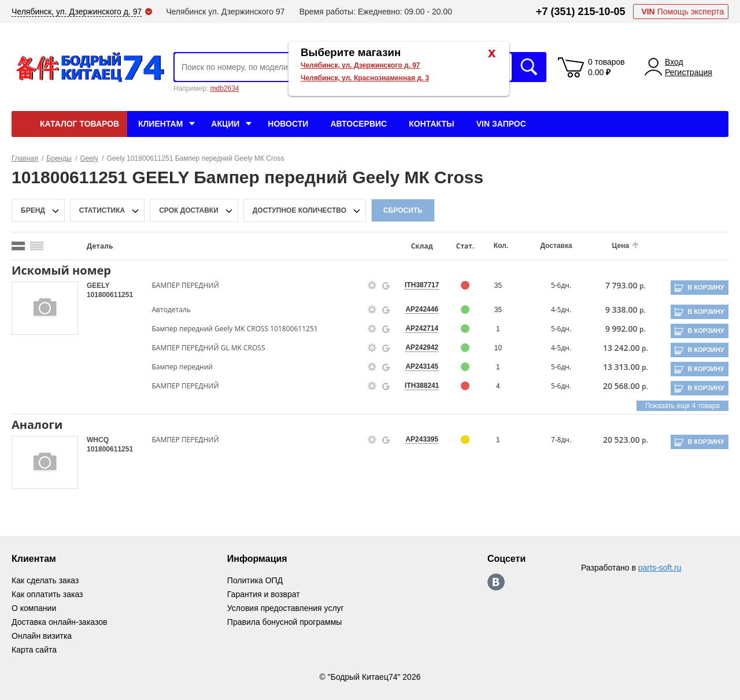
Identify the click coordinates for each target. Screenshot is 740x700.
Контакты (431, 124)
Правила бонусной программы (285, 622)
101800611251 (110, 295)
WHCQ (98, 440)
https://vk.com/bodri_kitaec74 (496, 582)
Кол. (501, 246)
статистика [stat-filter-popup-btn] (102, 210)
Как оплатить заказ (47, 594)
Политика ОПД (255, 580)
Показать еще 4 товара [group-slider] (682, 406)
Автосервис (358, 124)
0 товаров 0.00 (606, 67)
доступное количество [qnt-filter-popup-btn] (299, 210)
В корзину (706, 287)
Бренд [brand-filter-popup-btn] (33, 210)
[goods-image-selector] (45, 308)
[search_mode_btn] (18, 246)
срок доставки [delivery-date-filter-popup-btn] (189, 210)
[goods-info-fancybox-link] (372, 286)
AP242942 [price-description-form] (422, 347)
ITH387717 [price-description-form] (422, 285)
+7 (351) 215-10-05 (581, 12)
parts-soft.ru (660, 568)
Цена (621, 246)
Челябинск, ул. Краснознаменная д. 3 (365, 78)
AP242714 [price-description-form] (422, 328)
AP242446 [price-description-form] (422, 309)
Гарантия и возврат (264, 594)
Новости (288, 124)
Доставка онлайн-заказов (59, 622)
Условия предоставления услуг (286, 608)
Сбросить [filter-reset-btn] (403, 210)
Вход (674, 62)
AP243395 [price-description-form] (422, 439)
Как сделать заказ (45, 580)
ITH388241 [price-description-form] (422, 386)
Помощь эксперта (682, 12)
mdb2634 (224, 88)
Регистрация (689, 72)
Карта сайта (34, 650)
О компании (34, 608)
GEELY (98, 286)
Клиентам (160, 124)
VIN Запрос (501, 124)
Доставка (556, 246)
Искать (529, 67)
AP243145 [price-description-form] (422, 366)
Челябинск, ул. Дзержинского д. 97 (360, 65)
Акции (225, 124)
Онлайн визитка (42, 636)
